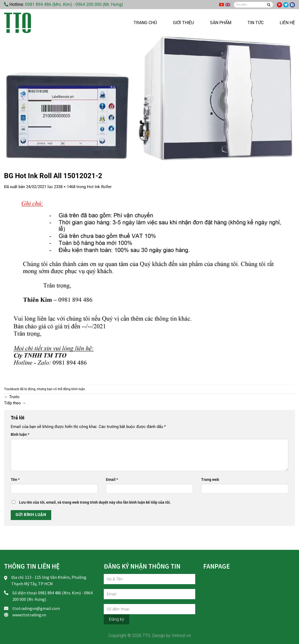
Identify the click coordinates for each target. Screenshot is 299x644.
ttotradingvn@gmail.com (36, 608)
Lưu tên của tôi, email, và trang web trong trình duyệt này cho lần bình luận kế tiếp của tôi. (95, 502)
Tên (15, 480)
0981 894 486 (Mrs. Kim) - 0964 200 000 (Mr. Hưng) (74, 4)
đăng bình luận (74, 389)
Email (112, 480)
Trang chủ (145, 23)
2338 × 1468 (65, 187)
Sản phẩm (221, 23)
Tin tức (256, 23)
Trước (12, 397)
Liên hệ (287, 23)
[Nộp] (269, 5)
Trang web (210, 480)
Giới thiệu (183, 23)
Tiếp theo (15, 403)
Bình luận (20, 434)
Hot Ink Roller (99, 187)
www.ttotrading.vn (29, 615)
